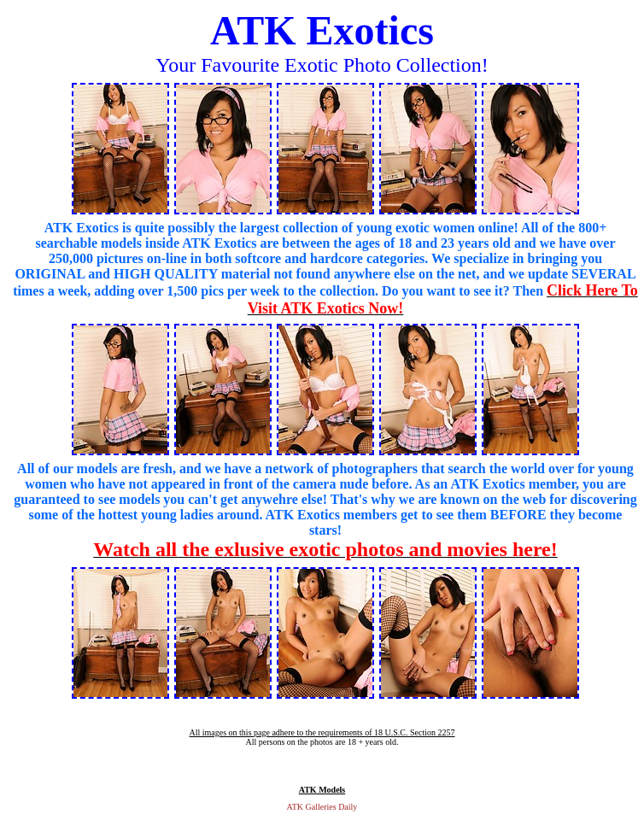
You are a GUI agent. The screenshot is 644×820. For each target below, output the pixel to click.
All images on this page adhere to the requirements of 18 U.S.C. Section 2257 (322, 732)
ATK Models (322, 790)
